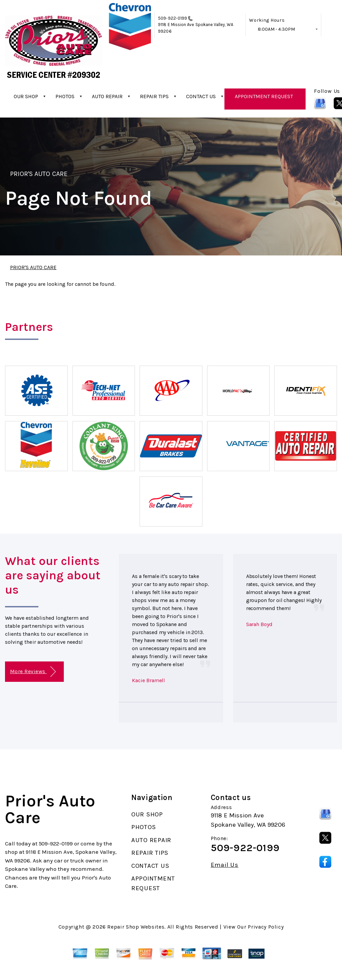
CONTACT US (201, 96)
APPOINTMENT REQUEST (264, 96)
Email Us (225, 865)
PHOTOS (65, 96)
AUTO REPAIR (107, 96)
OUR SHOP (26, 96)
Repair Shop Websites (136, 927)
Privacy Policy (266, 927)
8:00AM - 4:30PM (276, 29)
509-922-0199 (173, 18)
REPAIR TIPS (154, 96)
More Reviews (33, 672)
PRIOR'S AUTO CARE (39, 174)
